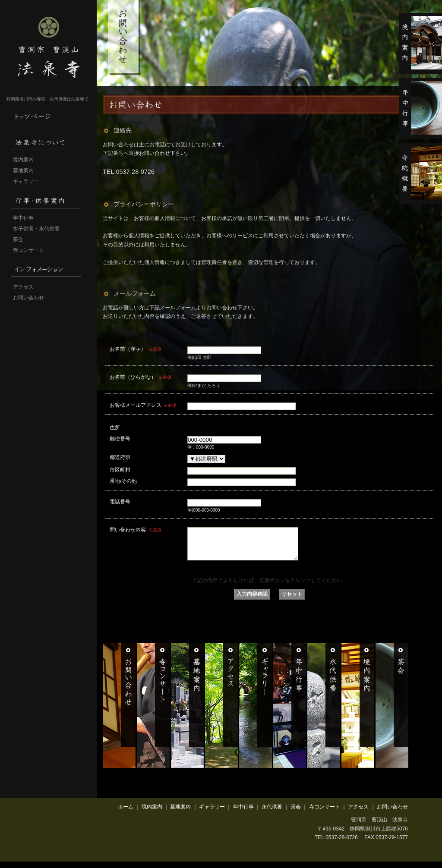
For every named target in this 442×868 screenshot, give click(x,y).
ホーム (126, 813)
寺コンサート (28, 250)
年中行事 (23, 218)
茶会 (18, 239)
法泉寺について (47, 142)
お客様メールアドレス (143, 405)
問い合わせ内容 (135, 530)
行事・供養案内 (47, 200)
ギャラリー (26, 181)
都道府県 (120, 457)
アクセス (23, 287)
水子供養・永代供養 (36, 229)
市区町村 (120, 470)
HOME (47, 116)
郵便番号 (120, 439)
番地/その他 (123, 481)
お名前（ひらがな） (140, 377)
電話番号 (120, 502)
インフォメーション (47, 269)
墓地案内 (23, 170)
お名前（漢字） (135, 349)
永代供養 (272, 813)
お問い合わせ (28, 298)
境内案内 (23, 160)
